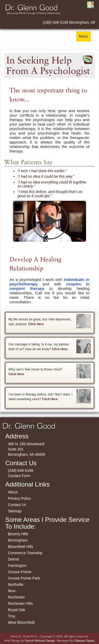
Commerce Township (25, 553)
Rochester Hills (20, 603)
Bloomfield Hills (21, 547)
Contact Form (19, 476)
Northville (16, 584)
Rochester (16, 597)
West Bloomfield (21, 622)
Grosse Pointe (20, 572)
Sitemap (15, 511)
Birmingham (18, 540)
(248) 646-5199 (21, 470)
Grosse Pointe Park (24, 578)
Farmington (17, 566)
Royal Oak (16, 610)
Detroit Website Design (40, 641)
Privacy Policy (19, 498)
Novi (12, 591)
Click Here (36, 324)
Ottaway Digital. (84, 641)
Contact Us (17, 505)
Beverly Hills (18, 534)
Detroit (13, 559)
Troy (11, 616)
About (13, 492)
